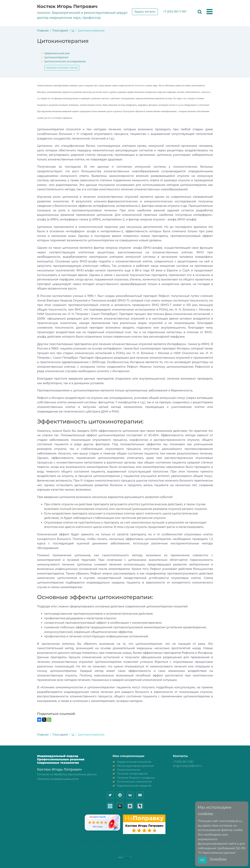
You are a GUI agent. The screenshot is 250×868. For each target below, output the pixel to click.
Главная (43, 31)
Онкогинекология (129, 770)
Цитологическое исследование (65, 61)
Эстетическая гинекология (134, 782)
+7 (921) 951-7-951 (175, 12)
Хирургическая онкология (134, 762)
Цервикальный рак (57, 53)
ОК (202, 860)
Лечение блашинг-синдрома (136, 778)
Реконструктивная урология (136, 766)
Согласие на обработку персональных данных (67, 774)
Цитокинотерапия (56, 57)
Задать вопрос (145, 12)
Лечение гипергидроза (132, 774)
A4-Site (125, 849)
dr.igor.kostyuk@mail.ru (188, 766)
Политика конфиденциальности (58, 779)
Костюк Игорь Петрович (67, 6)
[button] (209, 12)
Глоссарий (60, 31)
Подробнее (218, 859)
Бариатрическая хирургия (134, 786)
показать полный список (62, 68)
